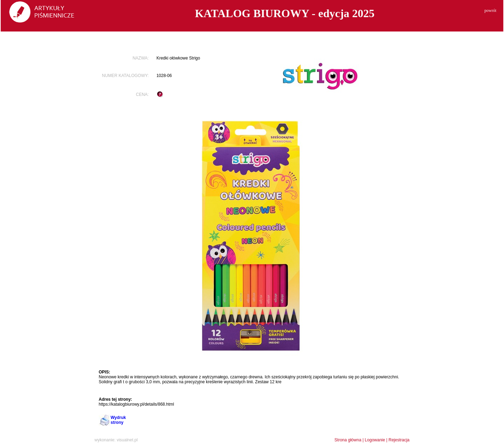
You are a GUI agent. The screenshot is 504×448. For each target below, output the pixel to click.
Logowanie (375, 440)
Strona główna (348, 440)
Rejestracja (399, 440)
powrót (490, 10)
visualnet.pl (127, 440)
